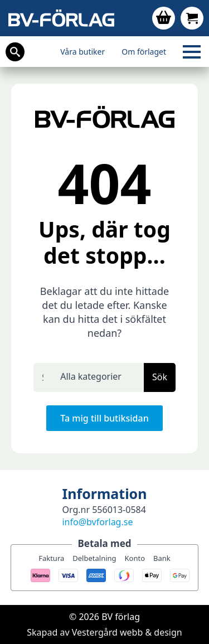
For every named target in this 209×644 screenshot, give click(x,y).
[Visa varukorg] (164, 18)
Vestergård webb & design (127, 632)
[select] (98, 377)
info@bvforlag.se (97, 522)
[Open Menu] (192, 52)
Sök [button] (160, 377)
